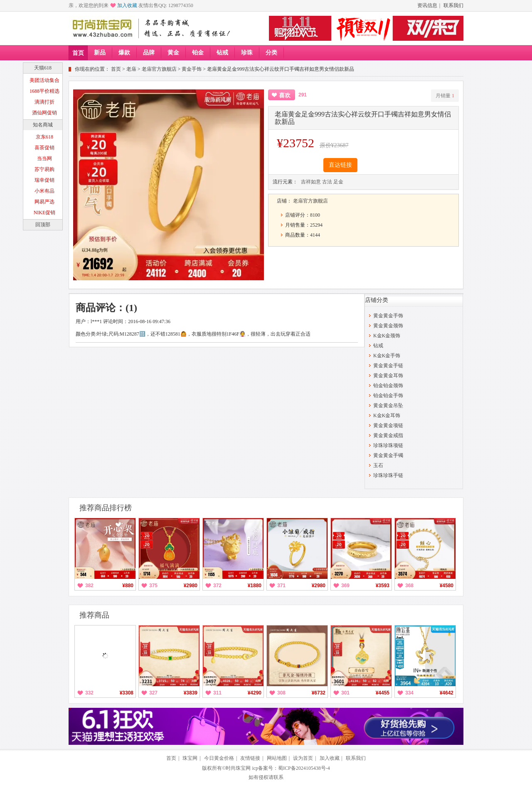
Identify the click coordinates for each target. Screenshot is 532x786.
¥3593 (383, 586)
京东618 (44, 137)
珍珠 (247, 53)
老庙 (131, 69)
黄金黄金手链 (388, 366)
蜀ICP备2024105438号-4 (304, 768)
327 (153, 693)
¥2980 (191, 586)
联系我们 (453, 5)
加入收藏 (127, 5)
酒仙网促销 (44, 113)
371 (281, 586)
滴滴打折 (44, 102)
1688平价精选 (44, 91)
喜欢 (285, 95)
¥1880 (255, 586)
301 (345, 693)
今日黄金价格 (219, 758)
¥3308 (127, 693)
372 (217, 586)
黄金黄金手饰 (388, 316)
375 (153, 586)
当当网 (44, 158)
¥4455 (383, 693)
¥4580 (447, 586)
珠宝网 (190, 758)
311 (217, 693)
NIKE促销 (45, 213)
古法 (327, 182)
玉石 (378, 465)
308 (281, 693)
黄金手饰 (192, 69)
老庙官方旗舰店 (159, 69)
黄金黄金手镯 (388, 455)
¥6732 (319, 693)
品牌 (149, 53)
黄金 (173, 53)
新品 (100, 53)
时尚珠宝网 (238, 768)
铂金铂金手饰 (388, 395)
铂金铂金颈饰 (388, 386)
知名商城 (43, 125)
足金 (338, 182)
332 (89, 693)
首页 (78, 53)
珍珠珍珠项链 (388, 445)
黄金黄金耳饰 (388, 376)
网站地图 (277, 758)
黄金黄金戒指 (388, 435)
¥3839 (191, 693)
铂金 (198, 53)
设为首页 (303, 758)
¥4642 (447, 693)
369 (345, 586)
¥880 (128, 586)
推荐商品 (94, 615)
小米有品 (44, 191)
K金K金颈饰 (387, 336)
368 (409, 586)
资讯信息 (427, 5)
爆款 (124, 53)
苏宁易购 (44, 169)
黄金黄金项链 (388, 425)
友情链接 (250, 758)
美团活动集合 (44, 80)
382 (89, 586)
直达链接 (340, 165)
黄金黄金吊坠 (388, 405)
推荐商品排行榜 (106, 508)
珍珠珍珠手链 (388, 475)
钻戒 (222, 53)
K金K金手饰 (387, 356)
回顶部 (43, 225)
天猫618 (43, 68)
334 (409, 693)
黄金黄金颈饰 (388, 326)
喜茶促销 (44, 148)
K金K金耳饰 (387, 415)
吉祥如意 (311, 182)
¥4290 (255, 693)
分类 (271, 53)
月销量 (445, 96)
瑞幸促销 (44, 180)
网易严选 (44, 202)
